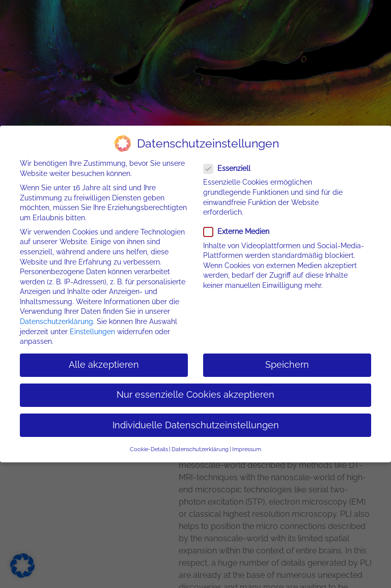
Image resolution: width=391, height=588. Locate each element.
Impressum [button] (247, 448)
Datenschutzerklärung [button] (200, 448)
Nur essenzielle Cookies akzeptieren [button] (195, 394)
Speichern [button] (287, 364)
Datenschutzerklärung (57, 320)
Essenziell (230, 168)
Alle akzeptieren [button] (104, 364)
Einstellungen (92, 331)
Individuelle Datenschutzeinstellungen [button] (196, 424)
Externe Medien (240, 231)
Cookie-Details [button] (149, 448)
